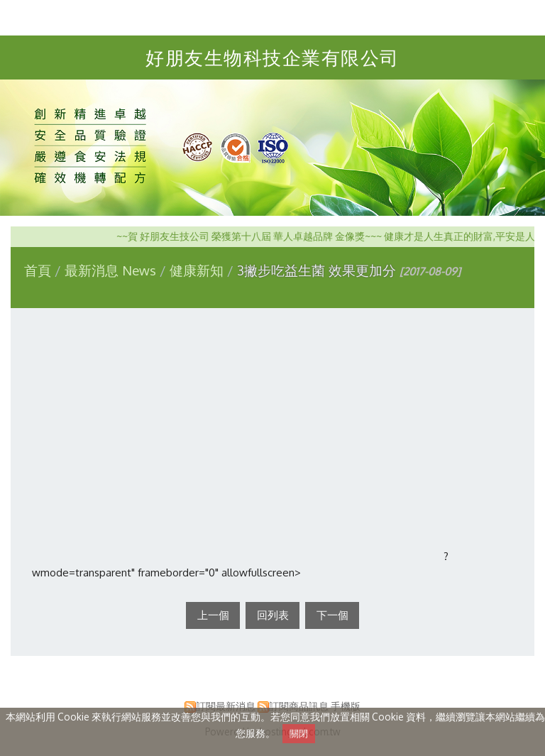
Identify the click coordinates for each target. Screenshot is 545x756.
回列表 (273, 615)
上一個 (213, 615)
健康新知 (197, 270)
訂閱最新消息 (226, 706)
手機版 (346, 706)
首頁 (38, 270)
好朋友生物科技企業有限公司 (272, 57)
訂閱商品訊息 (299, 706)
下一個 (332, 615)
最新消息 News (112, 270)
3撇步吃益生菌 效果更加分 (316, 270)
